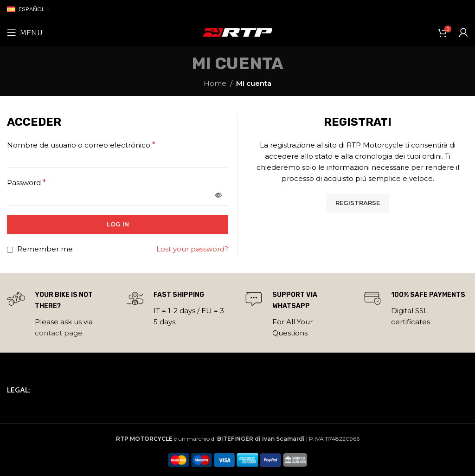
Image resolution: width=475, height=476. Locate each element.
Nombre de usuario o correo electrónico (81, 145)
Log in (118, 224)
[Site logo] (237, 32)
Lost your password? (192, 249)
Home (215, 83)
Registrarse (358, 203)
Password (26, 183)
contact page (59, 333)
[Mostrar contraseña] (218, 196)
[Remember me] (10, 250)
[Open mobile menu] (25, 32)
